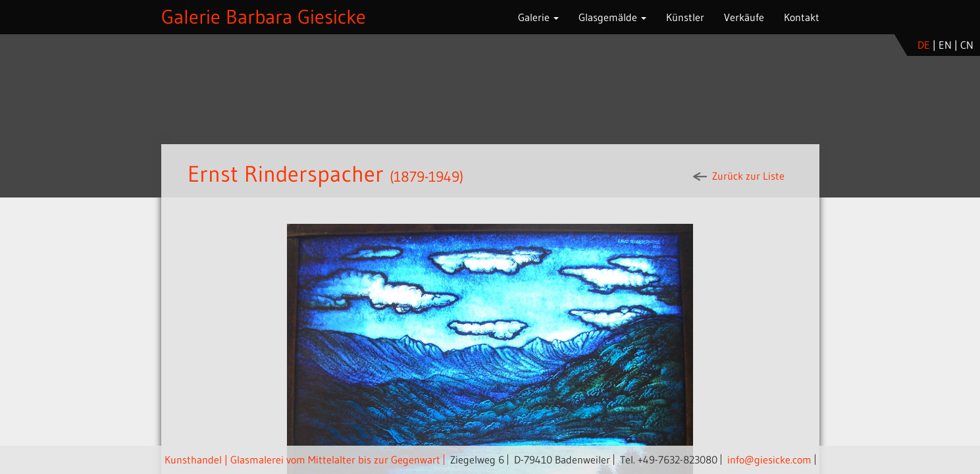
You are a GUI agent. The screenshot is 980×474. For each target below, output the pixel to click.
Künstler (685, 17)
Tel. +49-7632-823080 (669, 460)
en (945, 45)
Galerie (538, 17)
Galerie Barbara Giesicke (264, 17)
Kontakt (802, 17)
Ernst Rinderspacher (286, 174)
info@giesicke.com (769, 460)
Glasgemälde (612, 17)
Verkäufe (744, 17)
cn (967, 45)
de (924, 45)
